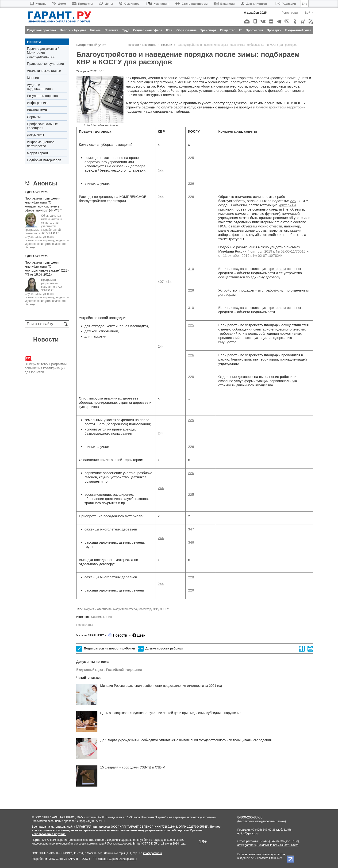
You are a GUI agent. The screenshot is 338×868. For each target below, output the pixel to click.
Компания (157, 4)
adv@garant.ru (247, 845)
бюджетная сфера (125, 609)
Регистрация (291, 13)
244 (161, 171)
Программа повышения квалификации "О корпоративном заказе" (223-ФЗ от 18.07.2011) (47, 268)
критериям (287, 205)
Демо (59, 4)
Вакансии (224, 4)
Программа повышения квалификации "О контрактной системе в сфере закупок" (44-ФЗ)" (43, 204)
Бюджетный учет (91, 45)
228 (191, 290)
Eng (305, 4)
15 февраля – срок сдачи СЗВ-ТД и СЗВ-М (133, 767)
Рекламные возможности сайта (278, 845)
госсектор (145, 609)
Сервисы (34, 117)
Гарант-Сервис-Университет (117, 859)
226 (191, 183)
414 (169, 282)
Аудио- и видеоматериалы (40, 87)
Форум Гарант (38, 153)
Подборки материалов (44, 160)
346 (191, 542)
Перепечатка (85, 625)
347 (191, 529)
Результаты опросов (42, 96)
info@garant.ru (153, 853)
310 (191, 269)
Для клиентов (254, 4)
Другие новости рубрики (160, 649)
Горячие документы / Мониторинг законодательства (43, 53)
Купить (38, 4)
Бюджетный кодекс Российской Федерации (109, 670)
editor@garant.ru (248, 833)
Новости (34, 42)
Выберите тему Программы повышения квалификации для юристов (46, 365)
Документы (35, 135)
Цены (106, 4)
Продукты (83, 4)
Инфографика (38, 103)
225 (191, 158)
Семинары (130, 4)
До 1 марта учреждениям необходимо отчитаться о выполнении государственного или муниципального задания (186, 740)
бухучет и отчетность (98, 609)
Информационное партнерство (41, 144)
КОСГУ (164, 609)
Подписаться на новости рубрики (106, 649)
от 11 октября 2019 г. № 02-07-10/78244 (251, 255)
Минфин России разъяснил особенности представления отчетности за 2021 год (161, 686)
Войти (309, 13)
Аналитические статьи (44, 71)
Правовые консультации (45, 64)
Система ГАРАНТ (102, 617)
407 (161, 282)
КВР (155, 609)
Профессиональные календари (42, 126)
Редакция (286, 4)
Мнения (33, 78)
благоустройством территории (281, 107)
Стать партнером (191, 4)
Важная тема (37, 110)
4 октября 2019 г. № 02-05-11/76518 (277, 251)
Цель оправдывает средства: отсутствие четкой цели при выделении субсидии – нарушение (171, 713)
